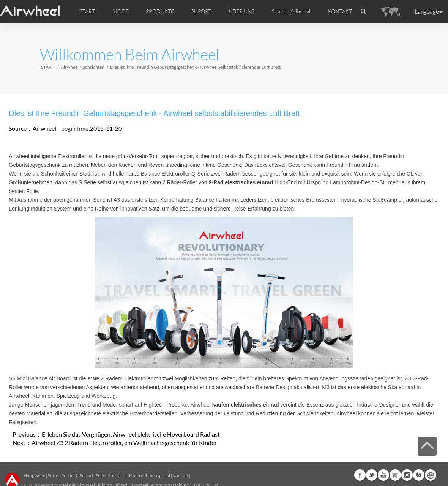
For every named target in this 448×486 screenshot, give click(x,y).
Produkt (69, 476)
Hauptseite (34, 476)
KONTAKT (340, 11)
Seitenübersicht (111, 476)
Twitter (372, 475)
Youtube (383, 475)
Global (431, 475)
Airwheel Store (395, 475)
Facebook (360, 475)
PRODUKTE (160, 11)
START (87, 11)
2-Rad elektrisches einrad (241, 182)
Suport (87, 476)
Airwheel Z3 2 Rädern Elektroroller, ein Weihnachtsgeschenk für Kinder (124, 442)
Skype (419, 475)
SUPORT (201, 11)
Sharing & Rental (291, 11)
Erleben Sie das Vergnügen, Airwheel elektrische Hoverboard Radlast (131, 434)
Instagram (407, 475)
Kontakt (180, 476)
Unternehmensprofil (150, 476)
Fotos (53, 476)
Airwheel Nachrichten (83, 67)
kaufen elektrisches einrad (246, 405)
